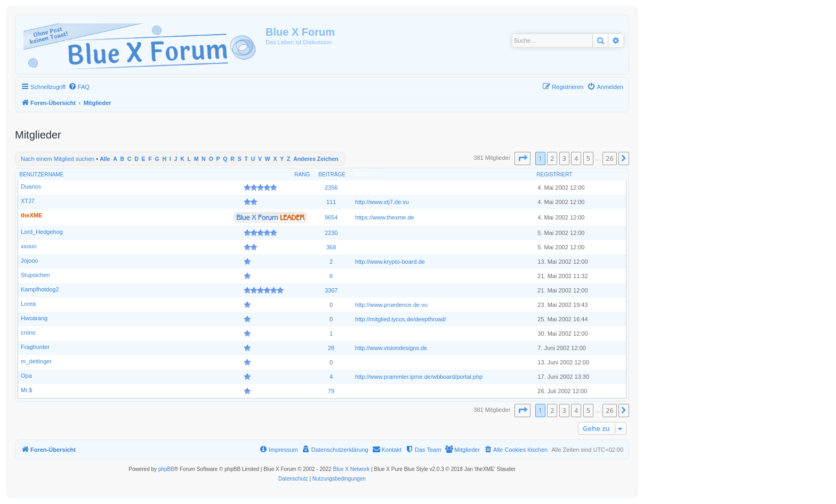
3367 (331, 290)
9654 (331, 217)
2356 (331, 188)
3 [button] (564, 158)
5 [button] (588, 158)
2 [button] (552, 158)
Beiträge (332, 174)
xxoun (29, 246)
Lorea (28, 304)
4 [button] (576, 158)
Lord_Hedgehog (42, 232)
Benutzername (42, 174)
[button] (522, 158)
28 (331, 348)
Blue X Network (351, 469)
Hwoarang (34, 318)
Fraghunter (35, 347)
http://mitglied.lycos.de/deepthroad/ (401, 319)
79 (331, 391)
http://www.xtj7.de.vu (382, 202)
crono (28, 332)
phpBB (166, 469)
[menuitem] (79, 87)
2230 (331, 233)
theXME (31, 215)
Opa (26, 376)
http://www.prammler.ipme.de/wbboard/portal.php (419, 377)
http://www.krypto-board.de (390, 262)
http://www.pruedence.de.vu (391, 305)
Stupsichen (35, 275)
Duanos (31, 186)
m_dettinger (36, 361)
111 (331, 202)
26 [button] (610, 158)
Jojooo (29, 261)
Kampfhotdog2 (40, 289)
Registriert (554, 174)
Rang (302, 174)
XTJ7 (28, 201)
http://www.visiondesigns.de (391, 348)
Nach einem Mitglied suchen (58, 159)
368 (331, 247)
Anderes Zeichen (316, 159)
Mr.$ (26, 390)
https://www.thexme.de (385, 217)
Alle (105, 159)
